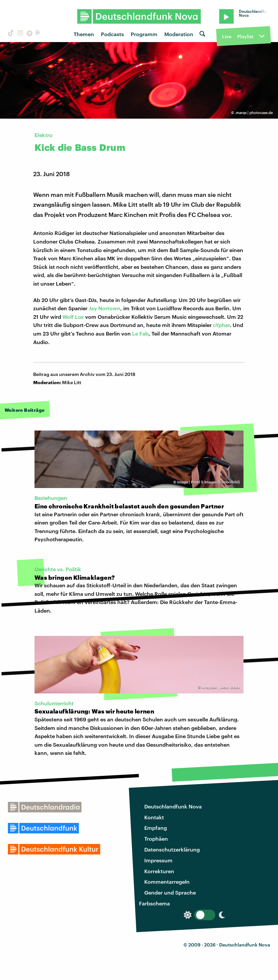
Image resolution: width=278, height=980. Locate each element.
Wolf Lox (73, 317)
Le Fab (140, 333)
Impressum (158, 860)
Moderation (179, 34)
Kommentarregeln (167, 882)
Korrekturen (159, 871)
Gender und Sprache (170, 892)
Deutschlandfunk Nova (173, 806)
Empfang (156, 828)
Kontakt (154, 817)
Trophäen (156, 839)
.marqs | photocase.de (254, 113)
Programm (144, 34)
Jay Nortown (104, 308)
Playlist (245, 36)
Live (227, 36)
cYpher (221, 325)
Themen (84, 34)
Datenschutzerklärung (172, 849)
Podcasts (112, 34)
